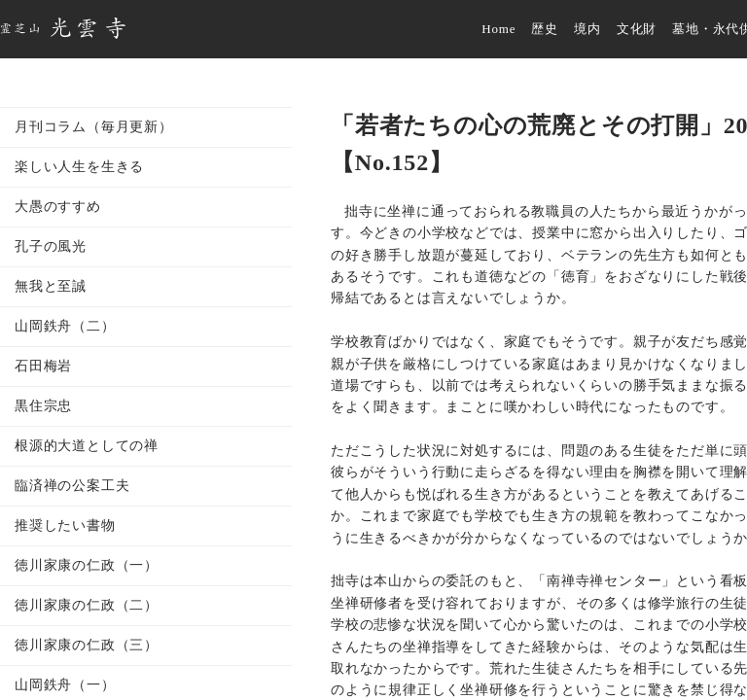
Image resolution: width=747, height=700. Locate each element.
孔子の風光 (51, 246)
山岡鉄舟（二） (65, 326)
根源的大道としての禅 (87, 446)
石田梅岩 (43, 366)
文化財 (637, 29)
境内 (587, 29)
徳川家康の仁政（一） (87, 565)
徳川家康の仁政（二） (87, 605)
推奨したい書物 (65, 525)
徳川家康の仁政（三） (87, 645)
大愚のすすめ (58, 207)
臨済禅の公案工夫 (72, 486)
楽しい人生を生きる (79, 167)
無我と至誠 (51, 286)
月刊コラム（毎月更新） (94, 127)
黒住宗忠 (43, 406)
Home (498, 29)
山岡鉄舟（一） (65, 685)
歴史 (545, 29)
